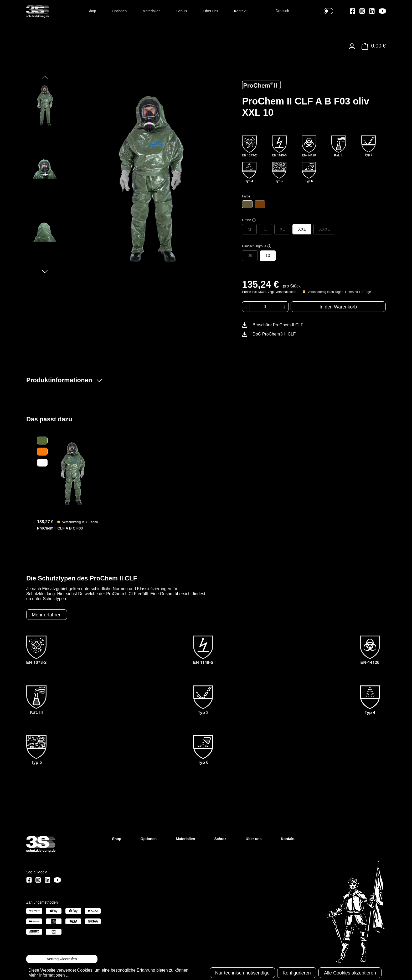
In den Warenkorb (338, 307)
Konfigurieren (297, 973)
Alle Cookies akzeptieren (350, 973)
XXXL (324, 229)
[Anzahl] (265, 307)
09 (250, 256)
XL (282, 229)
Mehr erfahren (47, 615)
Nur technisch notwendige (242, 973)
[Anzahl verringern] (246, 307)
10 (268, 256)
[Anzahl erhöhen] (285, 307)
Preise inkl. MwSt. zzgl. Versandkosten (269, 292)
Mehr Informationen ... (49, 975)
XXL (302, 229)
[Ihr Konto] (352, 46)
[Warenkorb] (372, 46)
